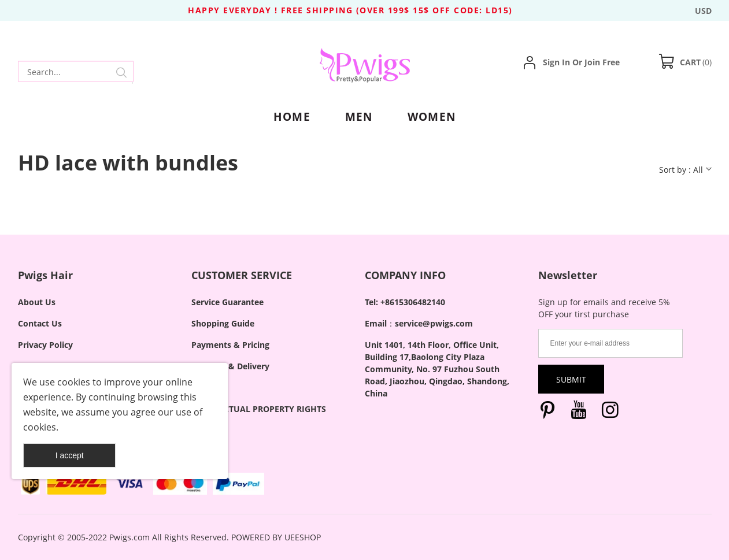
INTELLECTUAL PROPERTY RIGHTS (259, 409)
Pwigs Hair (45, 275)
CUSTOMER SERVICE (242, 275)
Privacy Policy (45, 345)
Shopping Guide (223, 323)
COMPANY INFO (405, 275)
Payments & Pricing (230, 345)
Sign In (556, 62)
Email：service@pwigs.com (419, 323)
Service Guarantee (227, 302)
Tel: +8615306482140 (405, 302)
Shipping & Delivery (230, 366)
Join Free (602, 62)
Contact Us (40, 323)
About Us (37, 302)
